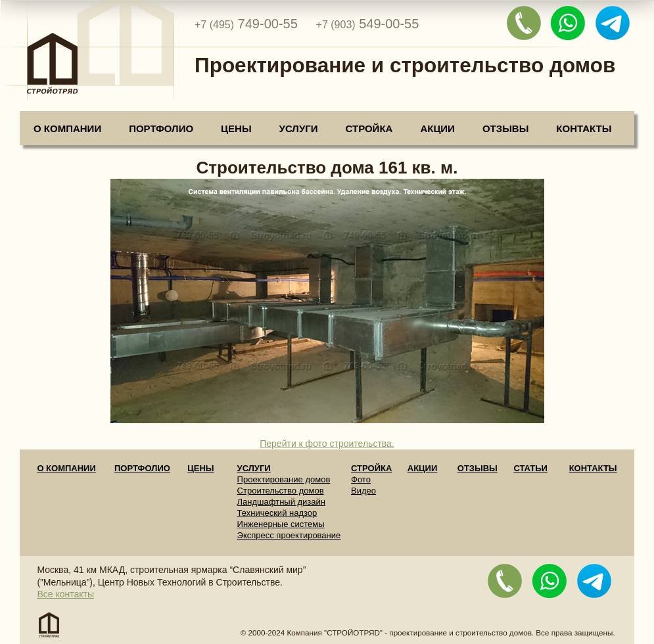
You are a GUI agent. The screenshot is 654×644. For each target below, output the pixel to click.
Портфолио (161, 128)
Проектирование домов (284, 479)
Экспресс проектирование (289, 535)
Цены (236, 128)
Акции (437, 128)
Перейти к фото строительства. (327, 444)
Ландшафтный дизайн (281, 502)
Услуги (299, 128)
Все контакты (65, 594)
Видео (363, 491)
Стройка (369, 128)
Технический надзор (277, 513)
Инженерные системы (281, 524)
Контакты (584, 128)
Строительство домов (281, 491)
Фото (361, 479)
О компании (67, 128)
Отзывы (505, 128)
